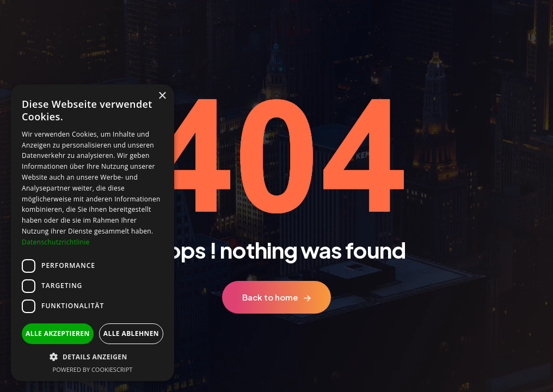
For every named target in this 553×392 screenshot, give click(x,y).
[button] (93, 357)
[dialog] (93, 233)
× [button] (162, 96)
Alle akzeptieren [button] (58, 333)
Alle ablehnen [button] (131, 333)
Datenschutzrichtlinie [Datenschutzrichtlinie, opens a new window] (56, 242)
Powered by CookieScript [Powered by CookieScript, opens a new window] (93, 369)
